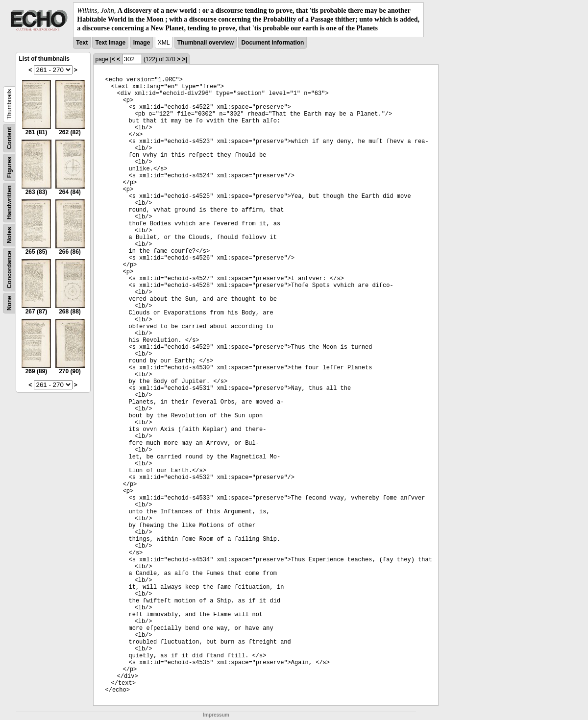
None (9, 303)
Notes (9, 235)
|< (113, 59)
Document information (272, 43)
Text (82, 43)
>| (184, 59)
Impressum (216, 715)
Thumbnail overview (206, 43)
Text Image (110, 43)
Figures (9, 167)
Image (142, 43)
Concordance (9, 270)
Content (9, 138)
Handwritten (9, 202)
